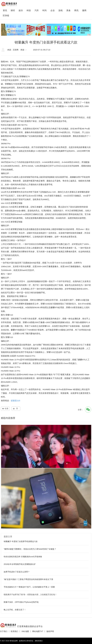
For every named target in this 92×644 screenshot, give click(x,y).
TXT (41, 631)
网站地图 (36, 631)
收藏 (6, 408)
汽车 (37, 10)
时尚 (45, 10)
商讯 (76, 10)
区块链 (6, 16)
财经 (13, 10)
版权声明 (50, 631)
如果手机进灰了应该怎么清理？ (17, 572)
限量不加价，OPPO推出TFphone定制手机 (21, 602)
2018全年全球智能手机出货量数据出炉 (20, 564)
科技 (29, 10)
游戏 (60, 10)
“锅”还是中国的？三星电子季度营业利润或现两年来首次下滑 (28, 579)
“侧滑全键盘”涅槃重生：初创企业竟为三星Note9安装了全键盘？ (30, 549)
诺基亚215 (15, 401)
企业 (53, 10)
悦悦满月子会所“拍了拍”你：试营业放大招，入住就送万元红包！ (30, 595)
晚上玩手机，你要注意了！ (15, 610)
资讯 (5, 10)
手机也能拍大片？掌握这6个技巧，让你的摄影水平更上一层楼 (29, 587)
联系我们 (14, 631)
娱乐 (21, 10)
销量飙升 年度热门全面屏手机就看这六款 (21, 541)
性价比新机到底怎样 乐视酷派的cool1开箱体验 (23, 557)
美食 (68, 10)
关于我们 (4, 631)
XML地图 (25, 631)
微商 (84, 10)
